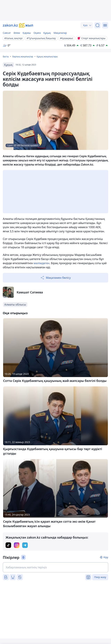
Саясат (7, 33)
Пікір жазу (100, 577)
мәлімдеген (42, 263)
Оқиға (37, 33)
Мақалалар (60, 33)
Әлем (17, 33)
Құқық (47, 33)
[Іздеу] (97, 25)
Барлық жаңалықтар (23, 57)
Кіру (106, 557)
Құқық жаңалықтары (47, 57)
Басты (6, 57)
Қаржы (27, 33)
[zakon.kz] (18, 25)
